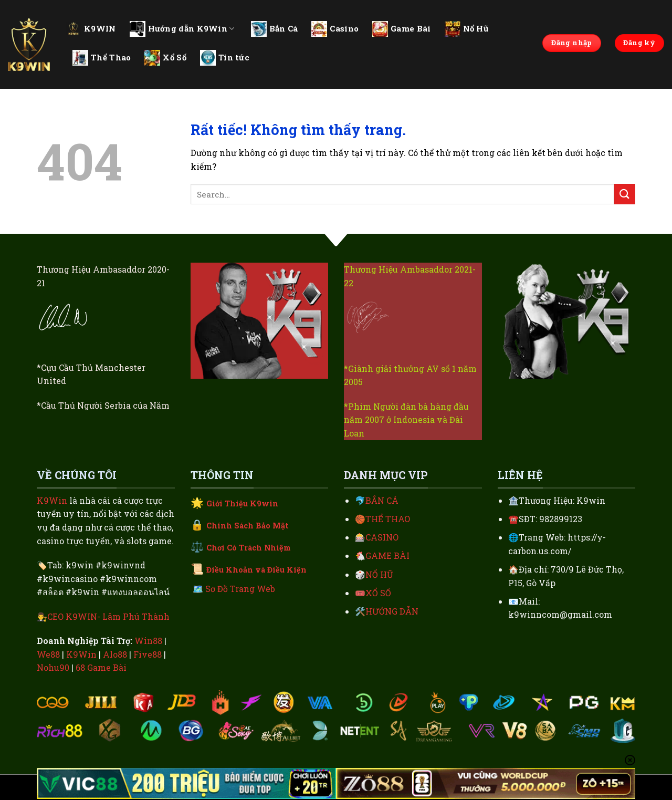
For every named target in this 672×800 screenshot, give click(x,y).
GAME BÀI (387, 555)
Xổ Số (165, 58)
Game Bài (401, 29)
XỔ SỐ (378, 593)
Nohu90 (53, 667)
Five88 (148, 654)
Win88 (148, 641)
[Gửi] (625, 194)
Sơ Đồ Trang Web (240, 589)
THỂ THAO (388, 519)
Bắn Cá (275, 29)
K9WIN (91, 28)
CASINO (382, 537)
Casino (335, 29)
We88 (48, 654)
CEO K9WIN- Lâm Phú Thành (108, 616)
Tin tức (225, 58)
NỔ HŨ (379, 574)
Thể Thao (102, 58)
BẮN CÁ (382, 500)
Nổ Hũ (467, 29)
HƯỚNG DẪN (392, 611)
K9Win (52, 500)
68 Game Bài (101, 667)
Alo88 (115, 654)
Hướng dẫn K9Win (182, 29)
